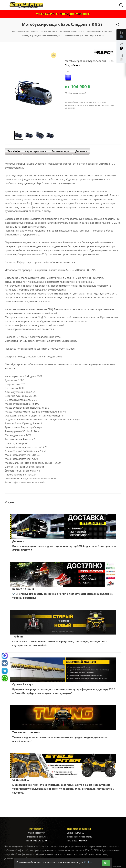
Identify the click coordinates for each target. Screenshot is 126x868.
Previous (10, 135)
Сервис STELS (21, 780)
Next (58, 135)
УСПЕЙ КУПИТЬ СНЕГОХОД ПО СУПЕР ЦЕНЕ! (63, 14)
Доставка (18, 541)
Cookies (88, 862)
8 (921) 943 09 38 (39, 841)
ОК (106, 863)
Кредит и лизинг (23, 589)
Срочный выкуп (23, 684)
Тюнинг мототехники (26, 732)
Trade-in (18, 636)
